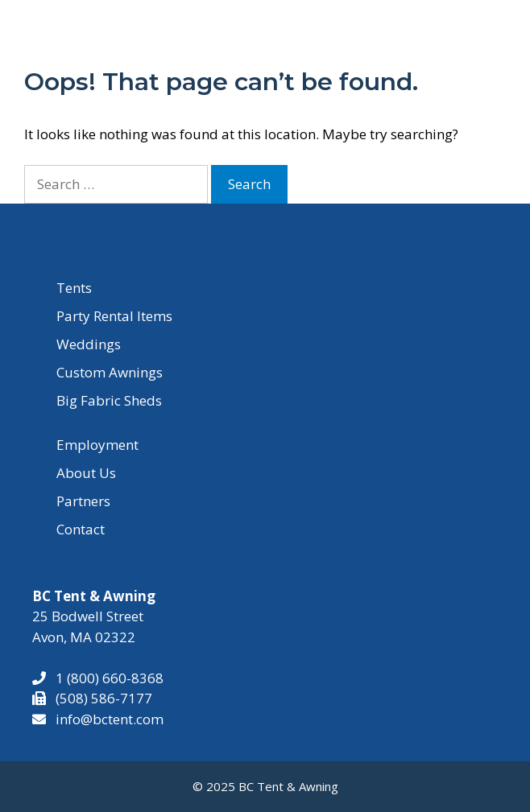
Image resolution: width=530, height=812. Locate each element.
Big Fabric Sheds (109, 400)
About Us (86, 473)
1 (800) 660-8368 (105, 678)
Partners (83, 501)
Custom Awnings (110, 372)
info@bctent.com (110, 719)
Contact (81, 529)
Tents (74, 288)
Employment (97, 445)
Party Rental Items (114, 316)
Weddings (89, 344)
